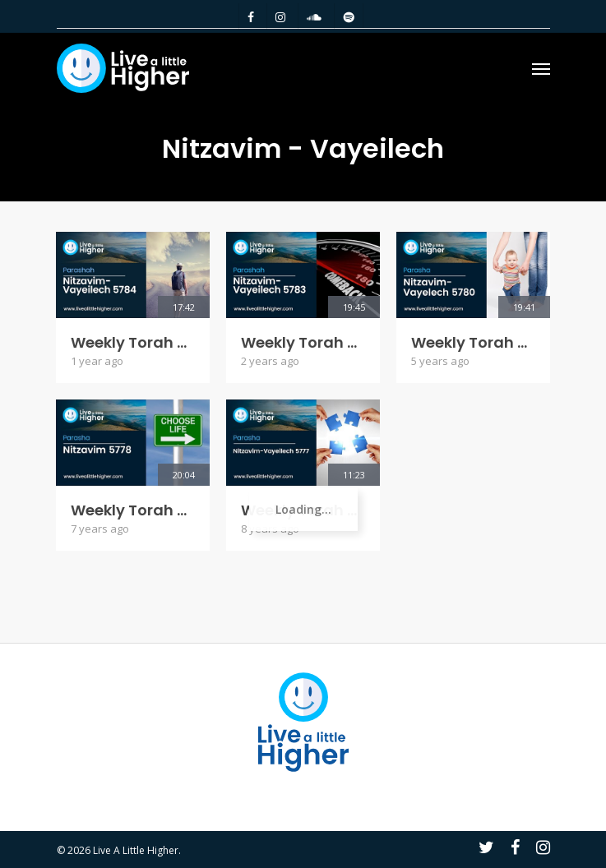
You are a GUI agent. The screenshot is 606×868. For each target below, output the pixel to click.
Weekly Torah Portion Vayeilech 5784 (133, 343)
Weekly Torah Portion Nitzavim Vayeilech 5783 (303, 343)
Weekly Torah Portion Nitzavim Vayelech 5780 (473, 343)
